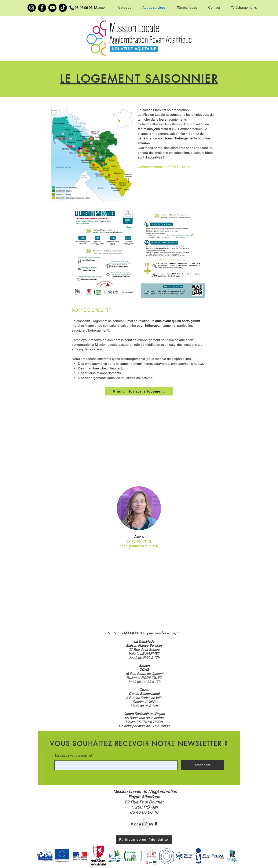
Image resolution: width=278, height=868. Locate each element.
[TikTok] (63, 8)
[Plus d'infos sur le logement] (139, 391)
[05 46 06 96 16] (81, 8)
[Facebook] (42, 8)
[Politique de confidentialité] (144, 840)
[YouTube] (52, 8)
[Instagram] (32, 8)
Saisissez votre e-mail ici (73, 756)
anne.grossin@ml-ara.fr (139, 546)
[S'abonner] (202, 765)
